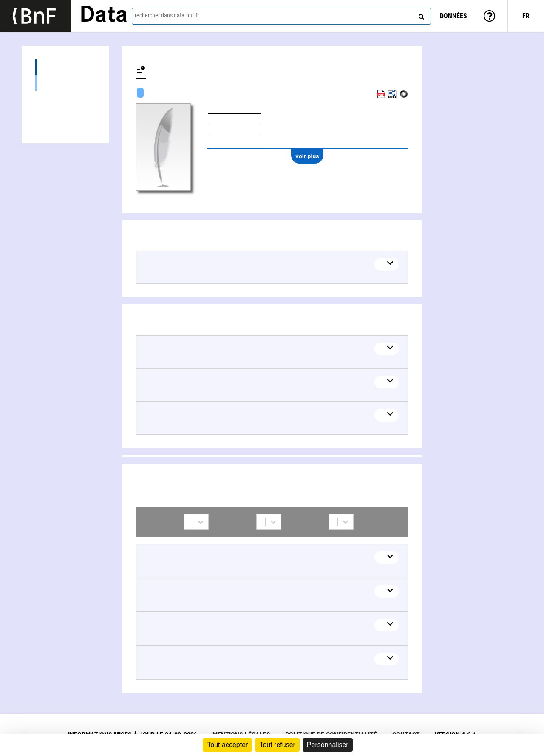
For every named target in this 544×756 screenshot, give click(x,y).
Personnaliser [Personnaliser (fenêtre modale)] (328, 745)
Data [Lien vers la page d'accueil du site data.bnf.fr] (104, 16)
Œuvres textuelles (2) (65, 83)
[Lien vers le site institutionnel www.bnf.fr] (35, 16)
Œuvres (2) (65, 67)
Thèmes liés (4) (65, 99)
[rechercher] (420, 15)
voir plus (307, 156)
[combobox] (281, 16)
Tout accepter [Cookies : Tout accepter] (227, 745)
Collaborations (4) (65, 115)
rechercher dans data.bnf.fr (167, 15)
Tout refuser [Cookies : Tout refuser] (277, 745)
